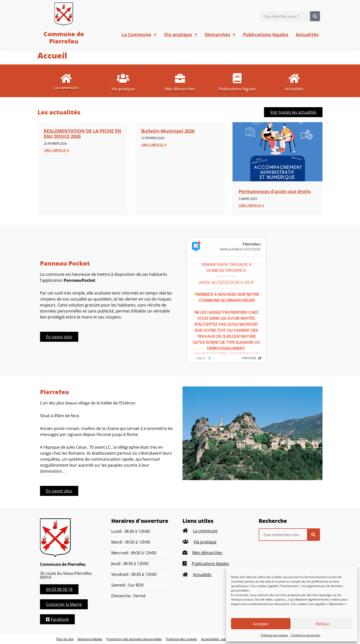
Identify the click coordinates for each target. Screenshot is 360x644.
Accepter (261, 624)
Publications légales (266, 34)
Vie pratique (181, 34)
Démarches (220, 34)
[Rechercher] (315, 16)
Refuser (323, 624)
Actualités (307, 34)
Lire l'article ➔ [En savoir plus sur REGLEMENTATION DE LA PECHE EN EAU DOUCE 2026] (56, 150)
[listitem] (66, 81)
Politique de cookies (274, 635)
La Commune (139, 34)
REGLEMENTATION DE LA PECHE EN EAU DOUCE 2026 (82, 134)
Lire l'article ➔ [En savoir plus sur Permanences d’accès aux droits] (251, 205)
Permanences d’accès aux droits (275, 191)
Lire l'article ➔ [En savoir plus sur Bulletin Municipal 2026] (154, 145)
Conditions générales (305, 635)
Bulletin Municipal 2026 (168, 131)
